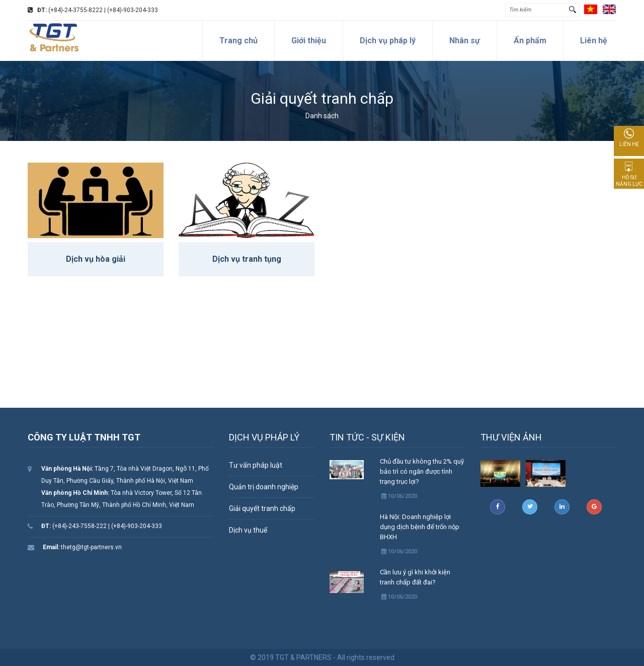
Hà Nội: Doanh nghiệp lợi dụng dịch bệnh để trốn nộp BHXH (420, 527)
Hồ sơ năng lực (629, 174)
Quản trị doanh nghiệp (264, 487)
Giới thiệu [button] (309, 41)
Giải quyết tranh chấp (262, 508)
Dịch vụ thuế (248, 530)
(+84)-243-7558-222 (74, 526)
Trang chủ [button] (238, 41)
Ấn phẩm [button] (530, 41)
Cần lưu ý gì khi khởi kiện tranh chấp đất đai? (415, 577)
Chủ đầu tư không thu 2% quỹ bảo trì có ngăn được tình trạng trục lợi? (422, 471)
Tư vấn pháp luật (256, 465)
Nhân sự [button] (465, 41)
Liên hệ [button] (594, 41)
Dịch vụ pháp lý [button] (388, 41)
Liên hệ (629, 138)
